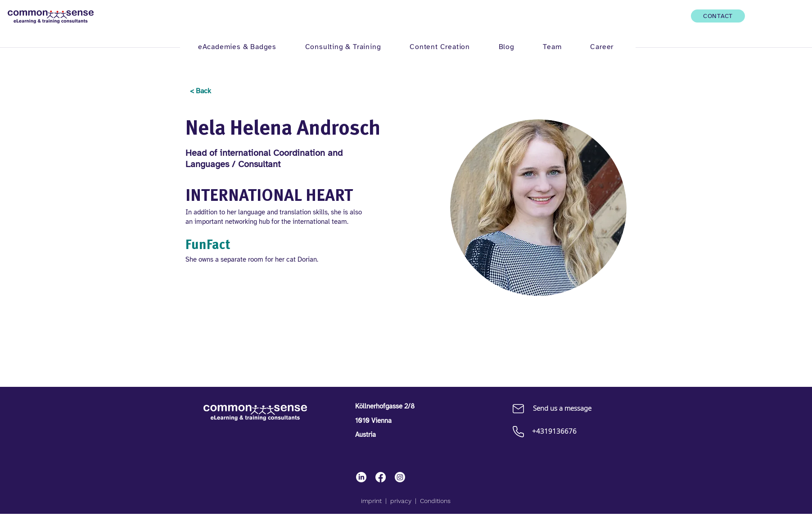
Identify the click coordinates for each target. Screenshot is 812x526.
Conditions (435, 501)
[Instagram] (400, 477)
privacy (401, 501)
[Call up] (518, 431)
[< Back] (201, 91)
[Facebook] (381, 477)
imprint (371, 501)
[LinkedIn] (361, 477)
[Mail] (518, 408)
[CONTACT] (718, 16)
